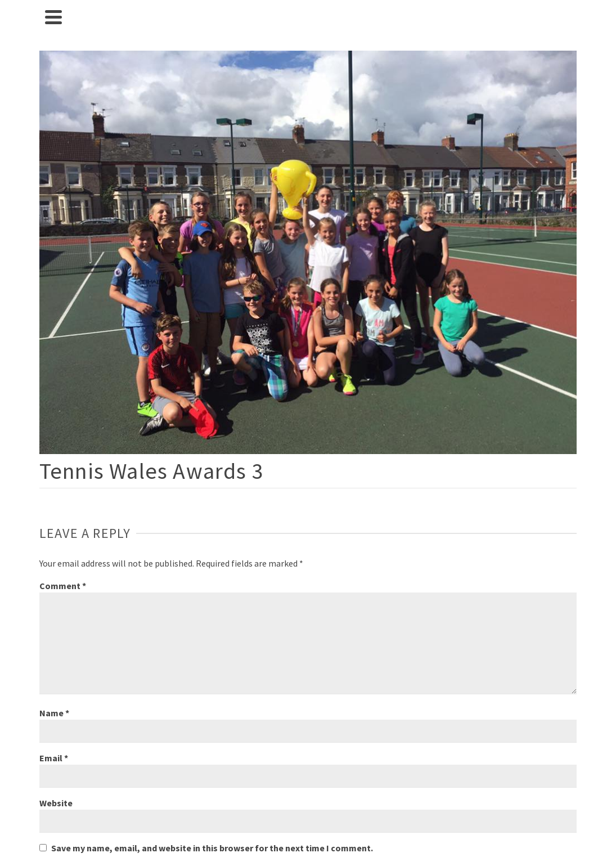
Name (54, 713)
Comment (63, 586)
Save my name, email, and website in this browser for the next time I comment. (212, 848)
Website (56, 803)
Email (54, 758)
